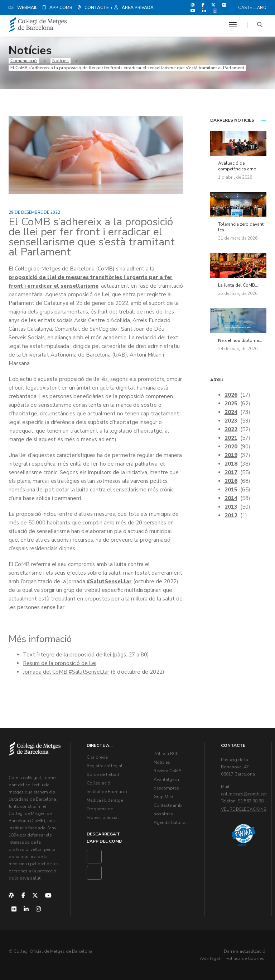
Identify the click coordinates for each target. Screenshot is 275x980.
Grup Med (163, 797)
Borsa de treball (103, 774)
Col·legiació (98, 783)
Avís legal (210, 958)
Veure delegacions (243, 809)
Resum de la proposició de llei (60, 663)
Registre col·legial (105, 766)
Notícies (61, 61)
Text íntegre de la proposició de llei (67, 655)
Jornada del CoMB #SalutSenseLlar (66, 672)
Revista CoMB (168, 771)
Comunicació (24, 61)
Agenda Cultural (170, 823)
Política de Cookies (245, 958)
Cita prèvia (97, 757)
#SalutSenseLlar (109, 581)
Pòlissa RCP (166, 754)
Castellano (252, 8)
